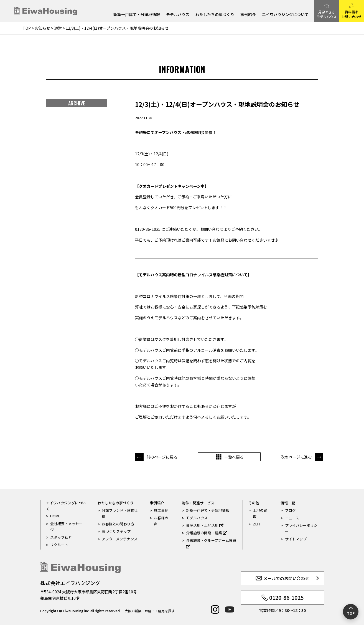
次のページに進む (296, 457)
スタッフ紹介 (61, 537)
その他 (254, 503)
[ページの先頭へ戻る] (351, 612)
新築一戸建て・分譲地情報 (137, 15)
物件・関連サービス (198, 503)
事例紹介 (248, 15)
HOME (55, 516)
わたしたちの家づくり (215, 15)
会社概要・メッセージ (66, 527)
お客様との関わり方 (118, 524)
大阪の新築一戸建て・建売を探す (150, 611)
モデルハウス (178, 15)
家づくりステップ (116, 531)
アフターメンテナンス (120, 539)
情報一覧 (288, 503)
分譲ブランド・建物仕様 (120, 513)
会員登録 (143, 197)
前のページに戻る (162, 457)
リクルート (59, 545)
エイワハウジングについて (285, 15)
